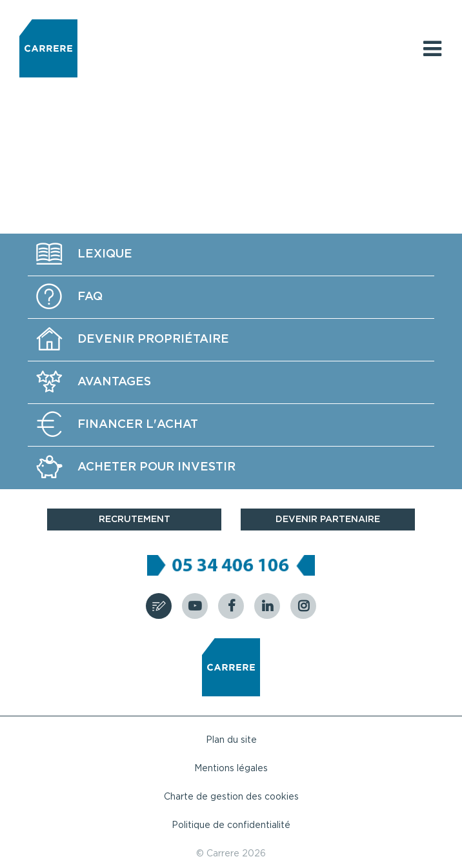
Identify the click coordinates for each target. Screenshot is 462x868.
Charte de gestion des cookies (231, 797)
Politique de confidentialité (231, 825)
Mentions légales (231, 769)
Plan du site (231, 740)
